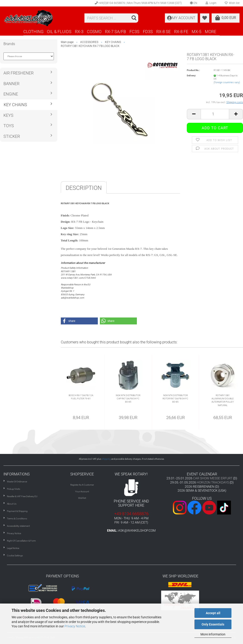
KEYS (8, 115)
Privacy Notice (75, 626)
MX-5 (197, 32)
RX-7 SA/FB (115, 32)
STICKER (12, 136)
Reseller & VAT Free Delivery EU (22, 496)
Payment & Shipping (17, 511)
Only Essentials (213, 624)
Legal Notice (13, 548)
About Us (12, 504)
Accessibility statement (18, 526)
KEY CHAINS (15, 105)
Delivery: (191, 75)
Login (211, 3)
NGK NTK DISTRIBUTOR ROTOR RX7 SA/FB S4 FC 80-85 (175, 399)
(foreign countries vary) (227, 82)
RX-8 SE (163, 32)
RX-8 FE (181, 32)
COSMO (94, 32)
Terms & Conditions (17, 519)
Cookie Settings (15, 556)
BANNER (11, 84)
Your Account (82, 491)
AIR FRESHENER (18, 73)
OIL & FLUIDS (59, 32)
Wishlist (82, 498)
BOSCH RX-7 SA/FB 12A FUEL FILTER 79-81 (81, 397)
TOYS (9, 126)
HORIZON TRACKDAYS (213, 482)
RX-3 (79, 32)
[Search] (134, 18)
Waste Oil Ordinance (17, 482)
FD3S (148, 32)
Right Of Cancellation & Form (21, 541)
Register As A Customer (82, 485)
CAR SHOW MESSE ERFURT (213, 478)
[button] (79, 321)
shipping (106, 459)
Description (84, 188)
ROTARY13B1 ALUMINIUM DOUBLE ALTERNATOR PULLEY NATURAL (223, 400)
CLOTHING (33, 32)
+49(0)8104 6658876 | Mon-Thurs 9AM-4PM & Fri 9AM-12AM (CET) (138, 3)
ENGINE (11, 94)
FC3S (134, 32)
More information (213, 634)
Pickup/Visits (14, 489)
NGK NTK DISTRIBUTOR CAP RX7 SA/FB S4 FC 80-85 (128, 399)
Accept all (213, 613)
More (211, 32)
